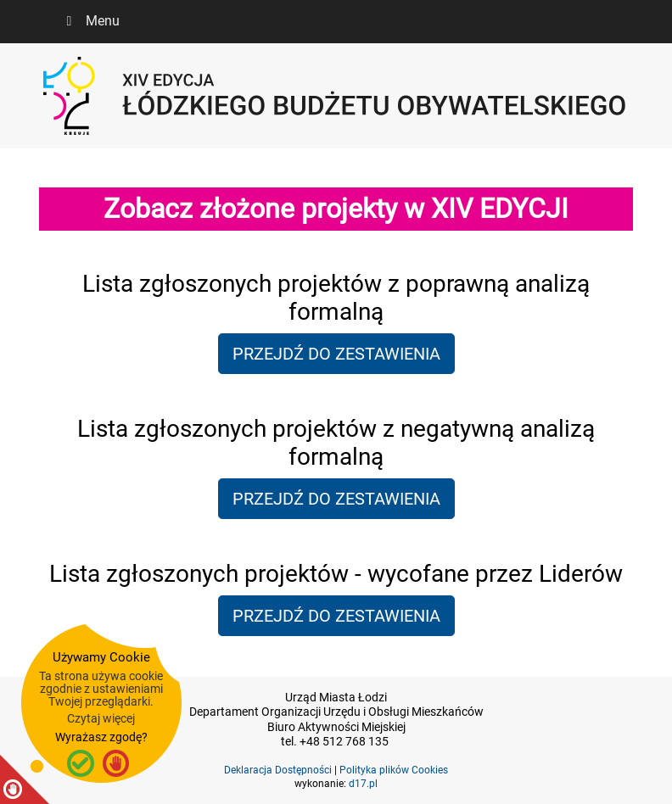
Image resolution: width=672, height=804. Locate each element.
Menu (90, 21)
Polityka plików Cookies (394, 770)
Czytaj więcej (101, 718)
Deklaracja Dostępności (278, 770)
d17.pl (363, 784)
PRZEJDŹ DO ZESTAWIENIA (336, 354)
